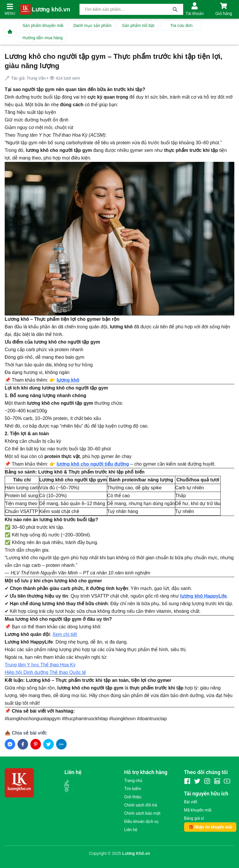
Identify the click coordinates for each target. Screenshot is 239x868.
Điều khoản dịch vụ (141, 821)
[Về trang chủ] (10, 32)
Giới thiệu (133, 797)
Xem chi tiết (65, 634)
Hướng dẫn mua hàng (43, 38)
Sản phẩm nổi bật (138, 25)
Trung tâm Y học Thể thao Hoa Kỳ (40, 665)
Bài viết (191, 802)
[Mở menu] (10, 6)
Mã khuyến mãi (198, 810)
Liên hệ (131, 830)
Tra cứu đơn (181, 25)
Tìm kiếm (133, 789)
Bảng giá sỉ (194, 818)
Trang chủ (133, 780)
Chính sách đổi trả (141, 805)
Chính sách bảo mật (142, 813)
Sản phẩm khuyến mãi (43, 25)
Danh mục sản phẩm (92, 25)
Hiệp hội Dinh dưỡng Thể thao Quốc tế (45, 672)
